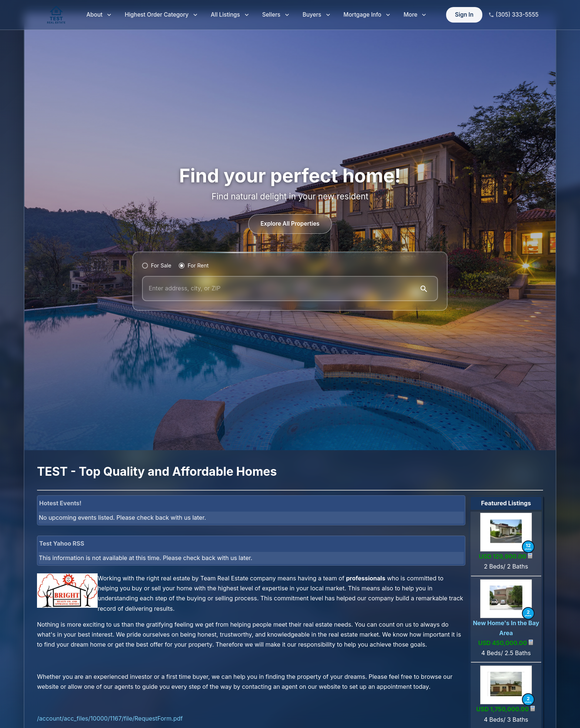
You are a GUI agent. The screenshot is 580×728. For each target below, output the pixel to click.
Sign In (464, 15)
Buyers (316, 15)
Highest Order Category (161, 15)
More (415, 15)
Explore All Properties (290, 224)
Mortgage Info (367, 15)
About (99, 15)
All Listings (230, 15)
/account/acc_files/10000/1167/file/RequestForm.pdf (110, 718)
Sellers (276, 15)
